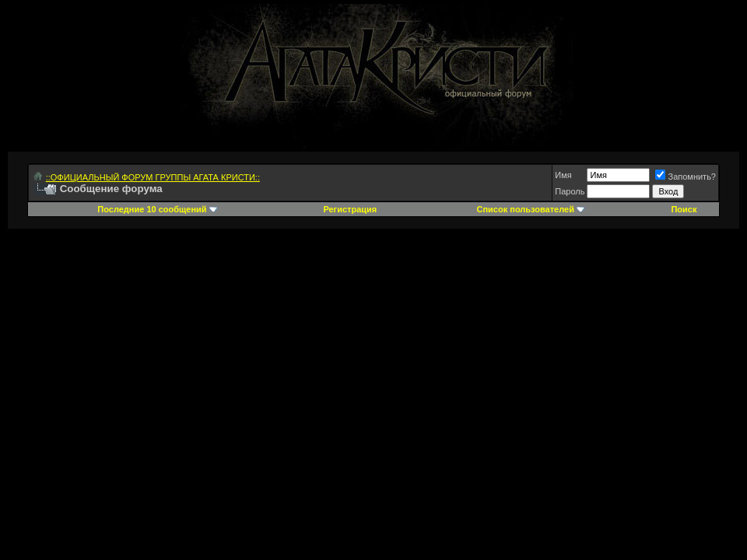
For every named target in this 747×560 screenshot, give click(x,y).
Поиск (684, 209)
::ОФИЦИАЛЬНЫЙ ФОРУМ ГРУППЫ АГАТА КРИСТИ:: (153, 177)
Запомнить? (686, 177)
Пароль (570, 191)
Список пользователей (526, 209)
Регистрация (350, 209)
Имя (563, 175)
